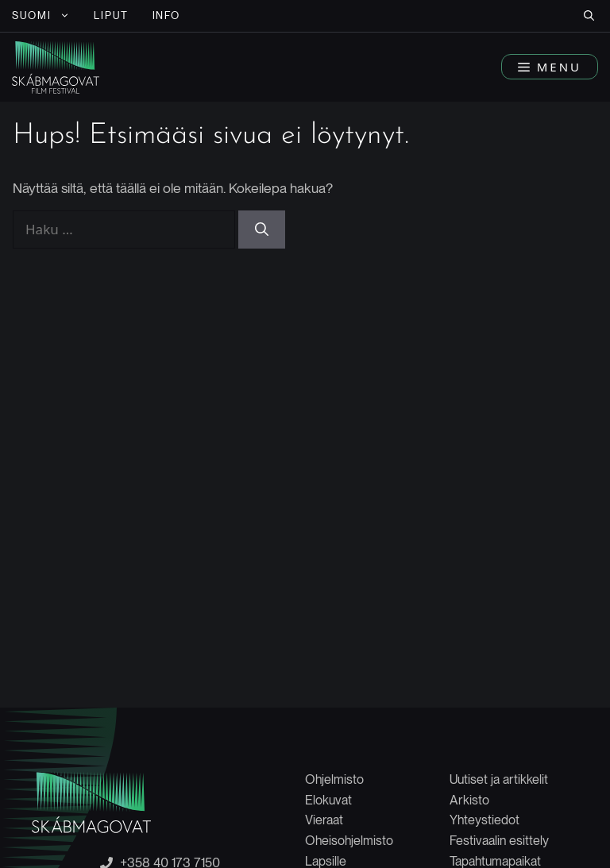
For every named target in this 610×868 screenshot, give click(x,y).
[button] (589, 16)
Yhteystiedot (485, 820)
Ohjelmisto (334, 779)
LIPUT (111, 15)
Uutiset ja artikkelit (499, 779)
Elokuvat (328, 800)
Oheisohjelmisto (349, 841)
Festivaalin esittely (499, 841)
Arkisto (469, 800)
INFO (167, 15)
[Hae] (262, 230)
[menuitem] (41, 16)
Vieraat (324, 820)
